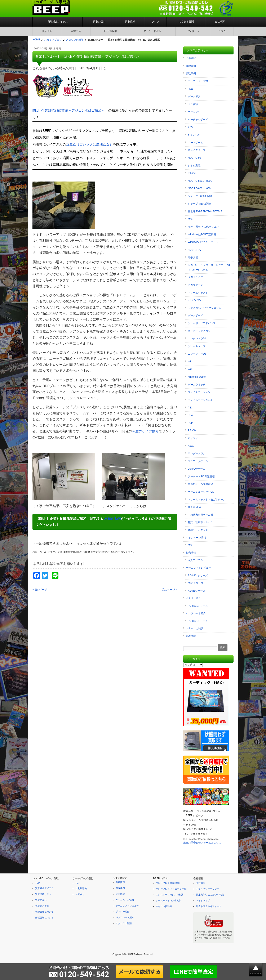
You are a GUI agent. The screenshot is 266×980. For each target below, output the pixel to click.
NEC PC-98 (194, 158)
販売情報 (191, 553)
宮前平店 (76, 31)
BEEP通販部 (110, 31)
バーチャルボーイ (198, 120)
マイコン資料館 (164, 906)
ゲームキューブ (197, 346)
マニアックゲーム (198, 461)
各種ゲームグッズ (198, 530)
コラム (222, 31)
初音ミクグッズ (197, 150)
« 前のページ (40, 590)
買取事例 (191, 73)
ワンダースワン (197, 453)
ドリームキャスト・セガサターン (207, 500)
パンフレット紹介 (196, 613)
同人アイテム (195, 560)
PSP (190, 423)
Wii (190, 362)
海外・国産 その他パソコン (203, 227)
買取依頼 (130, 22)
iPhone (192, 173)
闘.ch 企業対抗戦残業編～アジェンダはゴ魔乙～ (69, 110)
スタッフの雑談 (195, 628)
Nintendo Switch (197, 377)
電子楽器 (193, 258)
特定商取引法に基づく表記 (210, 895)
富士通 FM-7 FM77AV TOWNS (205, 211)
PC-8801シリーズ (198, 576)
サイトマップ (203, 900)
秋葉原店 (47, 31)
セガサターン (195, 285)
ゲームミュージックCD (201, 492)
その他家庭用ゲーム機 (200, 515)
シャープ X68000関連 (200, 196)
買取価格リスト (43, 894)
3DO (190, 89)
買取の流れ (99, 22)
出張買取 (191, 58)
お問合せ (80, 894)
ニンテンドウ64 (197, 339)
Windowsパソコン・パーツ (203, 242)
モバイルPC (195, 250)
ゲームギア (194, 97)
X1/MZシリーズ (197, 591)
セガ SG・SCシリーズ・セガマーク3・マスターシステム (210, 267)
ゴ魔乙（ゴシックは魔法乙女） (89, 144)
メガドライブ (195, 277)
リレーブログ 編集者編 (168, 883)
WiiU (190, 369)
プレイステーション (199, 392)
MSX (191, 219)
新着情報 (191, 636)
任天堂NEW (195, 507)
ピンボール (193, 31)
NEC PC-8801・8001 (200, 181)
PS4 (190, 415)
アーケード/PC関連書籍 (201, 476)
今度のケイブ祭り (145, 431)
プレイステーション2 (200, 400)
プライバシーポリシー (208, 889)
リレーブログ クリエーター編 (171, 889)
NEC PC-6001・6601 (200, 188)
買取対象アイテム (58, 22)
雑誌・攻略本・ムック (200, 522)
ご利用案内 (81, 888)
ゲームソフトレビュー (198, 568)
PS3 (190, 408)
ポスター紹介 (193, 598)
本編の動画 (113, 519)
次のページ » (170, 590)
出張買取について (44, 918)
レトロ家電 (194, 166)
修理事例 (191, 66)
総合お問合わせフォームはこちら (202, 843)
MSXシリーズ (196, 583)
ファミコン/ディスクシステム (205, 308)
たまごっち (194, 135)
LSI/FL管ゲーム (197, 469)
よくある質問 (186, 22)
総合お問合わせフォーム (209, 906)
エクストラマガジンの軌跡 (170, 895)
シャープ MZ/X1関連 (199, 204)
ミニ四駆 (193, 104)
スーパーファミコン (199, 331)
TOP (37, 883)
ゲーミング (194, 112)
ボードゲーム (195, 143)
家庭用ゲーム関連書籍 (200, 484)
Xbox (191, 446)
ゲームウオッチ (197, 385)
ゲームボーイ (195, 316)
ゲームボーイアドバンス (202, 323)
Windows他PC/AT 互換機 (202, 234)
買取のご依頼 (42, 906)
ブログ (155, 22)
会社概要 (220, 22)
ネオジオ (193, 438)
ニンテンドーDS (197, 354)
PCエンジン (195, 300)
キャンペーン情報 (196, 538)
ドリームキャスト (198, 293)
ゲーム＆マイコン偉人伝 (169, 900)
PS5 (190, 127)
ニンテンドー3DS (198, 81)
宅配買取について (44, 912)
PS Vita (192, 430)
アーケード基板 (152, 31)
